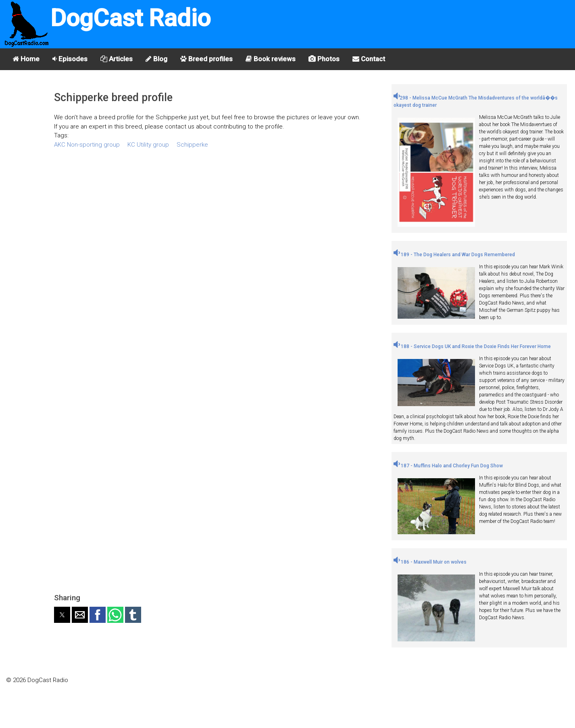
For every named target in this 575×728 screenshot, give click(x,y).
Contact (369, 59)
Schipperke (192, 145)
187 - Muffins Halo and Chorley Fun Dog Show (448, 466)
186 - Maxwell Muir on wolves (430, 562)
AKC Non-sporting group (87, 145)
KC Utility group (148, 145)
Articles (117, 59)
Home (26, 59)
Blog (156, 59)
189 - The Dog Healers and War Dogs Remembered (454, 255)
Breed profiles (206, 59)
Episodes (70, 59)
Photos (324, 59)
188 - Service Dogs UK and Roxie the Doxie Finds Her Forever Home (472, 346)
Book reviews (271, 59)
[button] (62, 615)
